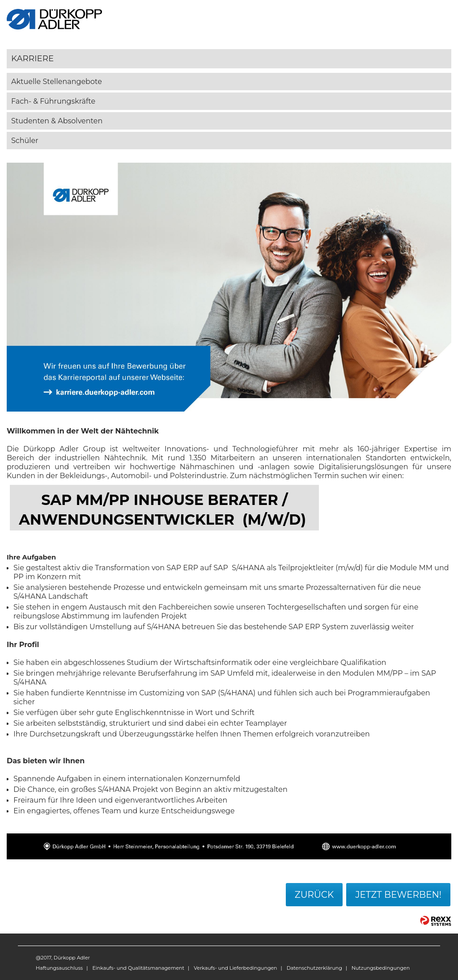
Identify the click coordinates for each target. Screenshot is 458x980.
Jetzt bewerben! (398, 895)
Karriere (32, 58)
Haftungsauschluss (59, 968)
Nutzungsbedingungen (381, 968)
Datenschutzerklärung (314, 968)
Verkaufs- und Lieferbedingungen (235, 968)
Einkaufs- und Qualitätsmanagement (138, 968)
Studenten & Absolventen (57, 121)
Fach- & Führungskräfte (53, 101)
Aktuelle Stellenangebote (57, 82)
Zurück (314, 895)
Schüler (25, 141)
